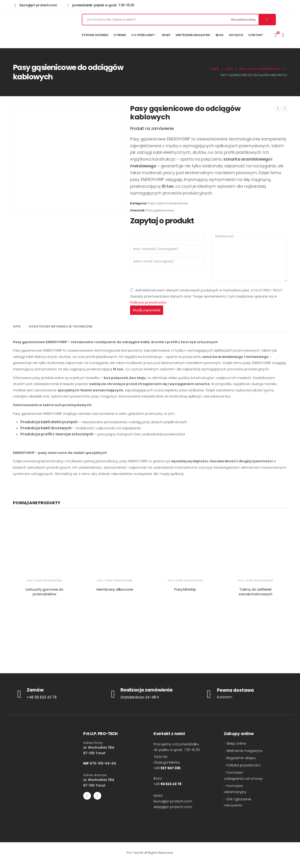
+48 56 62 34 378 (172, 649)
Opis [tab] (17, 326)
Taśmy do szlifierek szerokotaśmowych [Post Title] (255, 592)
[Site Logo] (40, 29)
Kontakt (256, 35)
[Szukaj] (267, 20)
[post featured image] (45, 546)
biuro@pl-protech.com (173, 801)
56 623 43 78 (171, 784)
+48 (167, 768)
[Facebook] (87, 796)
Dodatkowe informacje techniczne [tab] (61, 326)
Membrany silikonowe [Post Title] (115, 589)
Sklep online (236, 743)
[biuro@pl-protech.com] (36, 5)
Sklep (166, 35)
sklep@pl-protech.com (180, 666)
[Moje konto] (283, 35)
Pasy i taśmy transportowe (168, 203)
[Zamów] (56, 694)
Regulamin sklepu (241, 758)
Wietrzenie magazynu (193, 35)
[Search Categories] (244, 20)
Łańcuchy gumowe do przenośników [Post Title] (45, 592)
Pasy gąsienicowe (160, 210)
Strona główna (95, 35)
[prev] (278, 109)
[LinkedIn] (97, 796)
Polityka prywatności (243, 765)
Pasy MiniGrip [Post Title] (185, 589)
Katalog (236, 35)
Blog (220, 35)
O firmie (120, 35)
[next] (285, 109)
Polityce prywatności (148, 302)
